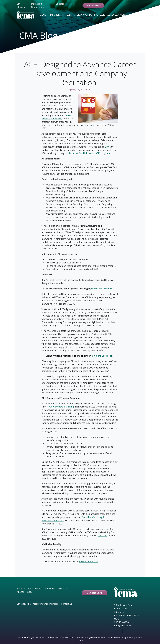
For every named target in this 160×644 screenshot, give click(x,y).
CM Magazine (22, 5)
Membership (57, 15)
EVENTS (21, 589)
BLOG (29, 592)
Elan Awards (84, 15)
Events (71, 15)
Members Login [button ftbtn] (94, 593)
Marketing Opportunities (38, 5)
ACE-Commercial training (61, 407)
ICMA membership (89, 562)
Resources (135, 15)
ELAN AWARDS (35, 589)
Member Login (93, 5)
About (44, 15)
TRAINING (50, 589)
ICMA (107, 147)
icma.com (103, 536)
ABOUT (21, 592)
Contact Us (60, 5)
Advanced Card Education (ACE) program (89, 153)
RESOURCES (64, 589)
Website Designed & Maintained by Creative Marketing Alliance (105, 637)
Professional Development (110, 15)
